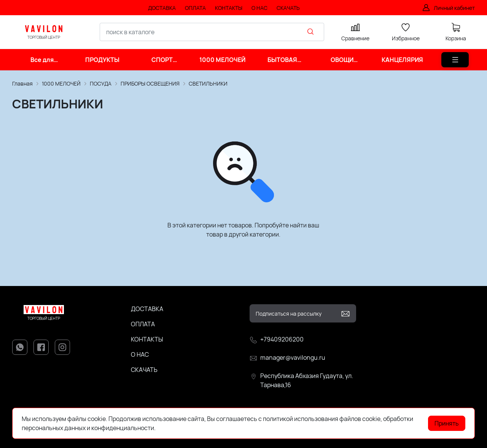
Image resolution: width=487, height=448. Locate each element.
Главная (22, 83)
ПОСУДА (101, 83)
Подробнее (173, 428)
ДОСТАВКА (147, 309)
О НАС (140, 354)
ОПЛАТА (143, 324)
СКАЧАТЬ (144, 370)
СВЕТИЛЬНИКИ (208, 83)
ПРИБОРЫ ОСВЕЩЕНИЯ (150, 83)
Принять (447, 423)
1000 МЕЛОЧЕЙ (61, 83)
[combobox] (212, 32)
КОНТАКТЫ (147, 339)
